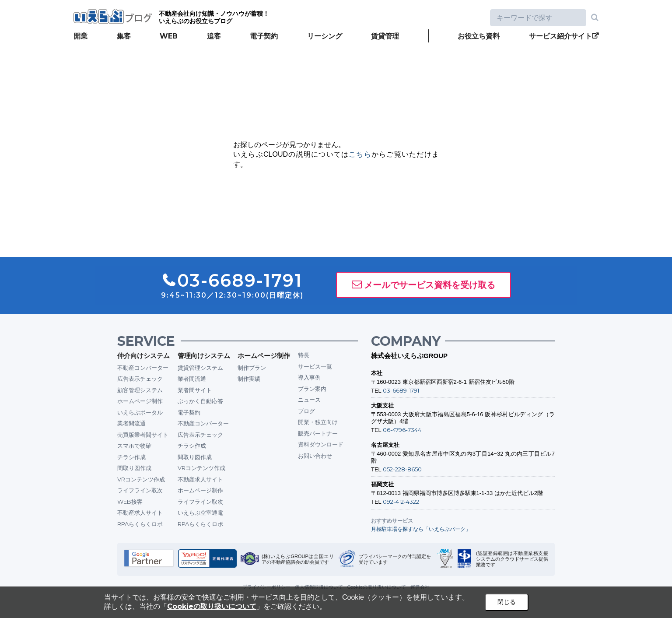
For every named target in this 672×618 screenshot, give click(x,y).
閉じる (507, 602)
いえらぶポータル (140, 412)
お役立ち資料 (479, 36)
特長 (304, 355)
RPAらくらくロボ (140, 524)
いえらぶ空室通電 (200, 513)
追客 (214, 36)
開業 (80, 36)
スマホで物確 (134, 446)
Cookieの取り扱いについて (212, 606)
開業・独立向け (318, 422)
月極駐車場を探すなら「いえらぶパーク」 (421, 529)
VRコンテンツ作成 (141, 479)
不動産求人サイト (140, 513)
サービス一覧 (315, 366)
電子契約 (264, 36)
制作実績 (249, 379)
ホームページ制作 (140, 401)
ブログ (306, 411)
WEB (169, 36)
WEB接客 (130, 502)
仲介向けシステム (143, 356)
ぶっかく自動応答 (200, 401)
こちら (360, 154)
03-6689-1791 (401, 390)
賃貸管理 (385, 36)
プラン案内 (312, 389)
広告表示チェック (140, 379)
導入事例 (309, 377)
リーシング (325, 36)
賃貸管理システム (200, 368)
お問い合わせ (315, 456)
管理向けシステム (204, 356)
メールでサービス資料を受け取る (430, 285)
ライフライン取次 (140, 490)
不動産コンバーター (143, 368)
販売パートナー (318, 433)
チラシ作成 (131, 457)
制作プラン (252, 368)
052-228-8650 (402, 469)
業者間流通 (131, 423)
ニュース (309, 400)
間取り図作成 (134, 468)
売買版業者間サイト (143, 435)
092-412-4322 (401, 502)
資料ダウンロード (321, 444)
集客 (124, 36)
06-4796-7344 (402, 430)
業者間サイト (195, 390)
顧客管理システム (140, 390)
